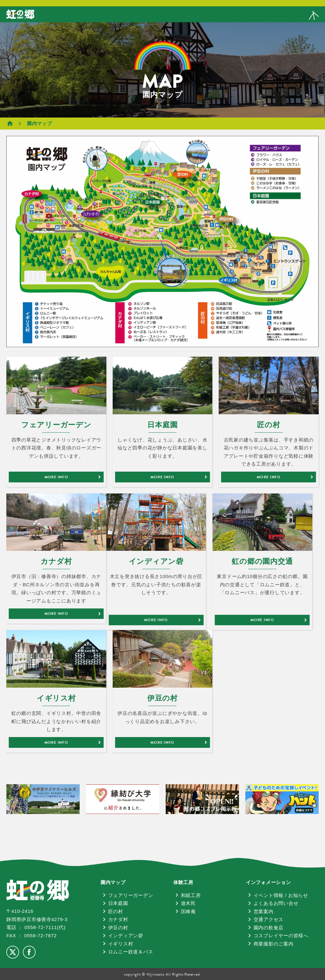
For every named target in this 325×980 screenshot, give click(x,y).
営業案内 (264, 911)
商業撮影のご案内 (274, 944)
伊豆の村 (118, 928)
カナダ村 (118, 919)
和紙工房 (191, 895)
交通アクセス (269, 919)
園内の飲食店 (269, 928)
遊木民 (188, 903)
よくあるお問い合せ (276, 903)
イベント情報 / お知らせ (281, 895)
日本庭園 (118, 903)
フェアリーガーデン (131, 895)
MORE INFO (56, 477)
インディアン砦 (126, 935)
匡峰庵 (188, 911)
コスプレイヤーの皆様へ (281, 935)
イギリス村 (121, 944)
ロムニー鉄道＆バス (131, 952)
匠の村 (116, 911)
